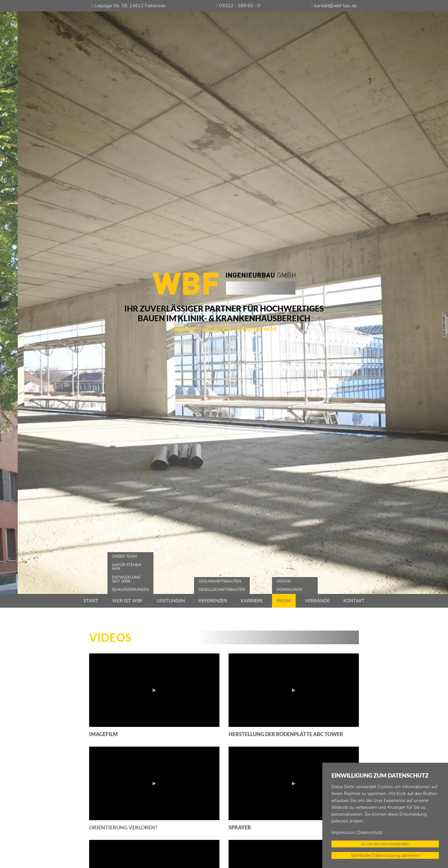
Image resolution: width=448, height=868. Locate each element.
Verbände (317, 601)
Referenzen (213, 601)
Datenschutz (370, 833)
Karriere (252, 601)
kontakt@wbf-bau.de (335, 6)
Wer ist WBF (127, 601)
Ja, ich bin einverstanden (385, 844)
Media (284, 601)
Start (91, 601)
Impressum (343, 833)
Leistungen (171, 601)
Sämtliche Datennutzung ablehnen (385, 855)
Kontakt (354, 601)
